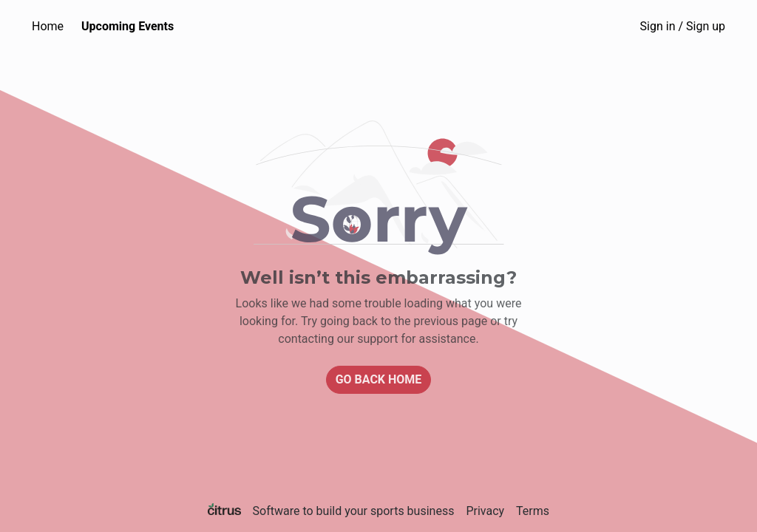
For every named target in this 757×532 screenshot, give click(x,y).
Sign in (683, 26)
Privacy (485, 511)
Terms (533, 511)
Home (48, 26)
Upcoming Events (128, 26)
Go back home (379, 379)
